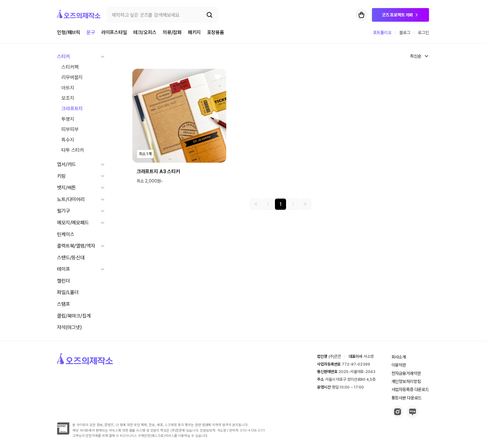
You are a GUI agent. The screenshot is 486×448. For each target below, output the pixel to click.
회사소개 (399, 357)
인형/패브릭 (69, 32)
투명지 (68, 119)
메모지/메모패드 (73, 223)
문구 (91, 32)
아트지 (68, 88)
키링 (61, 176)
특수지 (68, 140)
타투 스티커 (73, 150)
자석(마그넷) (69, 327)
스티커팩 (70, 67)
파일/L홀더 (68, 292)
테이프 (64, 269)
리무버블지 (72, 77)
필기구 (64, 211)
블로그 (405, 33)
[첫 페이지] (256, 204)
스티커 (64, 57)
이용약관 (399, 365)
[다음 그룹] (293, 204)
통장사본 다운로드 (407, 398)
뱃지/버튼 (66, 188)
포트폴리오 (382, 33)
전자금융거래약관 (406, 373)
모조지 (68, 98)
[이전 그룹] (268, 204)
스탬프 (64, 304)
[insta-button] (398, 416)
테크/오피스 (145, 32)
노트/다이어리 (71, 199)
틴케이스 (66, 234)
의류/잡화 (172, 32)
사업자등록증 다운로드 (410, 389)
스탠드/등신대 (71, 258)
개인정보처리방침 (406, 381)
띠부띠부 (70, 129)
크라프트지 (72, 109)
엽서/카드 (66, 164)
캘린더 (64, 281)
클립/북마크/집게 (74, 316)
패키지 (194, 32)
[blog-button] (413, 416)
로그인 (423, 33)
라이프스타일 (114, 32)
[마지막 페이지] (305, 204)
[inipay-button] (63, 433)
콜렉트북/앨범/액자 (76, 246)
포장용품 (216, 32)
